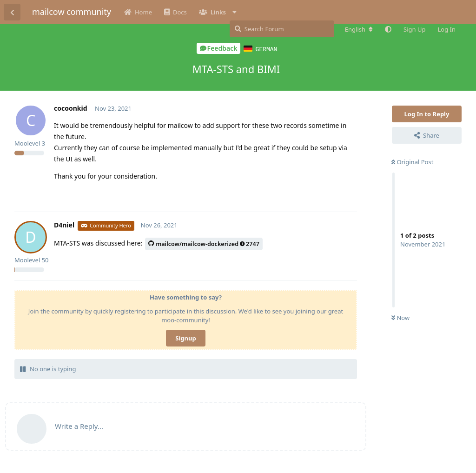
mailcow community (72, 12)
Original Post (412, 161)
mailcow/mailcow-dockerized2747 (204, 243)
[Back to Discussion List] (12, 12)
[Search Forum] (282, 29)
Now (400, 317)
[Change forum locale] (359, 29)
